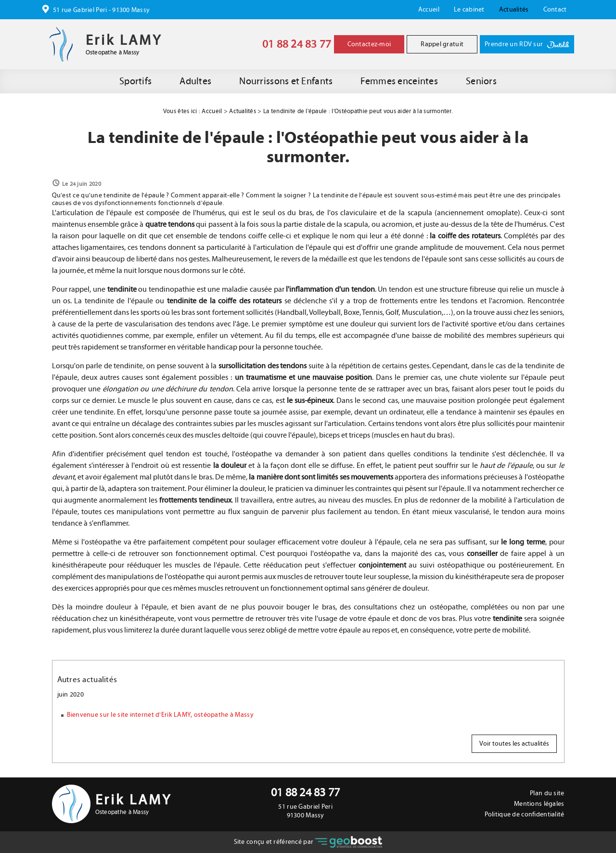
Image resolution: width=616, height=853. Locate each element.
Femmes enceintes (399, 81)
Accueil (429, 10)
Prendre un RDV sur (527, 45)
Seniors (481, 81)
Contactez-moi (369, 44)
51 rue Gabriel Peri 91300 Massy (305, 811)
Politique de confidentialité (525, 814)
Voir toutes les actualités (514, 744)
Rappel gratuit (442, 44)
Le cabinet (469, 10)
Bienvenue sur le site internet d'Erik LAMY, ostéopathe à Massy (160, 715)
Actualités (514, 10)
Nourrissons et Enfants (286, 81)
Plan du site (547, 793)
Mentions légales (539, 804)
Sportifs (135, 81)
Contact (555, 10)
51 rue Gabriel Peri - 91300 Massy (101, 10)
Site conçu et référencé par (308, 842)
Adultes (195, 81)
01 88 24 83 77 (297, 44)
